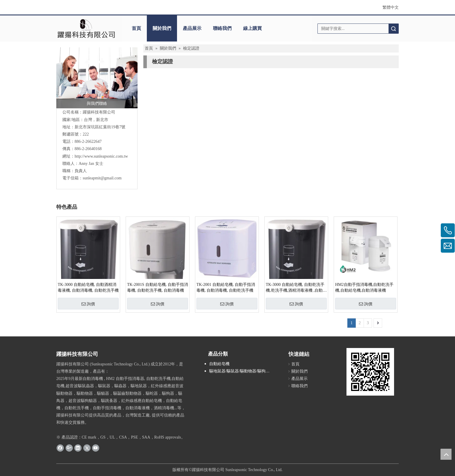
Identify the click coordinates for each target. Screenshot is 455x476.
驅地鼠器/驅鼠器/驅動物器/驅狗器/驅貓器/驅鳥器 (243, 371)
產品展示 (192, 28)
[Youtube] (96, 448)
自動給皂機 (219, 364)
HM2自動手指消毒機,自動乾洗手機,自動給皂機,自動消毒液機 (364, 287)
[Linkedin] (78, 448)
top (446, 454)
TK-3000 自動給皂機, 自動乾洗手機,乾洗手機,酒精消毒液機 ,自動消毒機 (296, 288)
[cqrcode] (370, 372)
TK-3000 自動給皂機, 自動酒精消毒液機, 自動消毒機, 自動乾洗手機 (88, 287)
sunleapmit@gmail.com (102, 178)
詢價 (88, 304)
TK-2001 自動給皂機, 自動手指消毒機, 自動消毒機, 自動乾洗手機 (226, 287)
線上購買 (252, 28)
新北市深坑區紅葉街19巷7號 (100, 127)
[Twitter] (87, 448)
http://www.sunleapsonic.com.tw (101, 156)
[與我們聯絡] (97, 78)
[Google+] (69, 448)
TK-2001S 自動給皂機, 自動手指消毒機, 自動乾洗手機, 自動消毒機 (158, 287)
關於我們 (162, 28)
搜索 (393, 29)
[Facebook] (60, 448)
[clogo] (86, 28)
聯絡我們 (222, 28)
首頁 (136, 28)
